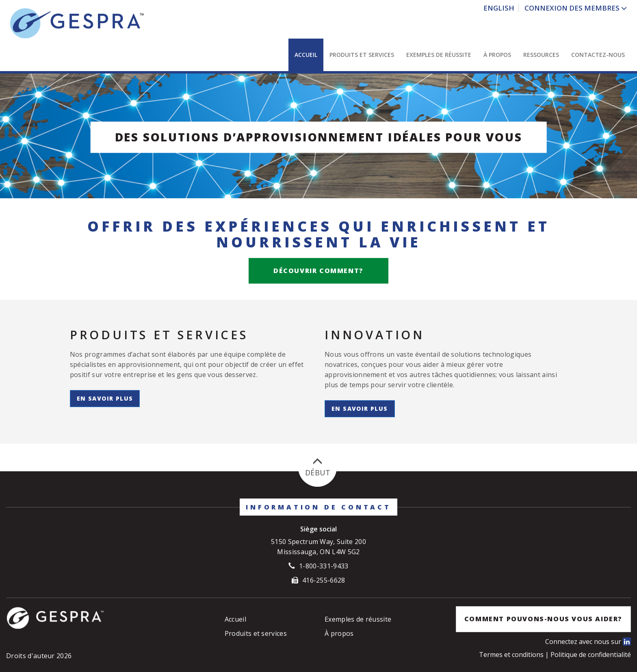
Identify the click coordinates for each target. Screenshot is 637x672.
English (499, 8)
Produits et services (362, 55)
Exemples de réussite (439, 55)
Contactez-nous (598, 55)
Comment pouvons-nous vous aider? (543, 619)
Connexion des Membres (573, 8)
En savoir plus (105, 398)
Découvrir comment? (318, 271)
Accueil (306, 55)
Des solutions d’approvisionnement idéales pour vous (319, 137)
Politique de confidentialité (591, 655)
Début (318, 467)
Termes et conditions (512, 655)
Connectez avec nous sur (588, 642)
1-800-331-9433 (324, 566)
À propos (497, 55)
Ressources (541, 55)
